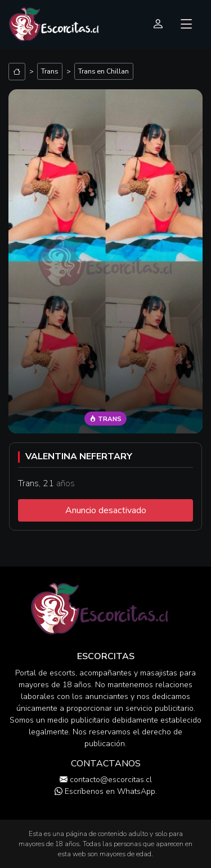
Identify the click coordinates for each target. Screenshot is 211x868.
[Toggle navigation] (187, 25)
